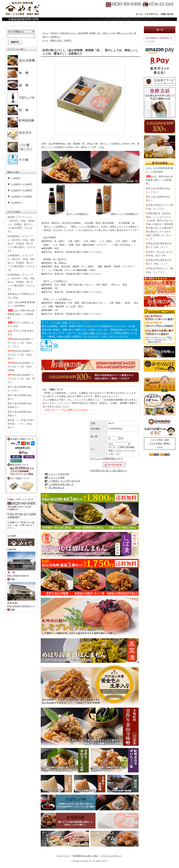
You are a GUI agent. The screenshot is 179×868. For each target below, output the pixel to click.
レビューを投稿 (57, 477)
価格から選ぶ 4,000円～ (62, 40)
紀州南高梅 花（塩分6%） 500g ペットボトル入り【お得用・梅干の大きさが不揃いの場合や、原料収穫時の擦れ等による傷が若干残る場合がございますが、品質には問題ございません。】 (159, 226)
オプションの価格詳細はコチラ (107, 458)
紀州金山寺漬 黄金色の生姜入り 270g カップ (159, 245)
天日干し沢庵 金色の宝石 (21, 333)
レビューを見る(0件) (59, 474)
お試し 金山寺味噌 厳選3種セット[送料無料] (21, 304)
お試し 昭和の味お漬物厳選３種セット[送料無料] (21, 314)
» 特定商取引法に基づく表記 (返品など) (108, 471)
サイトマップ (63, 856)
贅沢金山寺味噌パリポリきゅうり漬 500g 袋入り (21, 355)
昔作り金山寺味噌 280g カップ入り (21, 389)
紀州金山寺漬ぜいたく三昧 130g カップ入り (159, 270)
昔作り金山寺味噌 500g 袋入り (21, 397)
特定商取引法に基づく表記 (85, 856)
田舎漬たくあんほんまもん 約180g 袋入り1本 (159, 254)
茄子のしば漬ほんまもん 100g (21, 324)
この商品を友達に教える (61, 484)
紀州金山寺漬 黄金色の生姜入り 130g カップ (159, 262)
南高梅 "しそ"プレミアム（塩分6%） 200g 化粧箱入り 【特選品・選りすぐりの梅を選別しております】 (21, 224)
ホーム (45, 33)
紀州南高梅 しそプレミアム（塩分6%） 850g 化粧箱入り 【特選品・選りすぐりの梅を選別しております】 (21, 263)
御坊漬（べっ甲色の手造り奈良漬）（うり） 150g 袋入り (21, 424)
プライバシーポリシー (112, 856)
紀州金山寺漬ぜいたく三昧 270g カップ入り (159, 207)
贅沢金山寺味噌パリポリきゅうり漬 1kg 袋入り (21, 379)
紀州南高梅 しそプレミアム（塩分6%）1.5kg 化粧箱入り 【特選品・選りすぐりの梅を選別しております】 (21, 282)
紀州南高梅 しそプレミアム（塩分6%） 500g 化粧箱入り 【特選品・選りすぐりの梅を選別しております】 (21, 244)
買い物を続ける (57, 488)
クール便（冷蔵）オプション (93, 333)
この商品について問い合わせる (65, 481)
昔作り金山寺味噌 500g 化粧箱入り (21, 405)
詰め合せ (54, 33)
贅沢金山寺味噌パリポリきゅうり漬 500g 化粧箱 (21, 367)
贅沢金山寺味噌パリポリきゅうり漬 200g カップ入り (21, 343)
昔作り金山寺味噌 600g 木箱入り (21, 414)
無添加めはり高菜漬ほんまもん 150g (21, 296)
